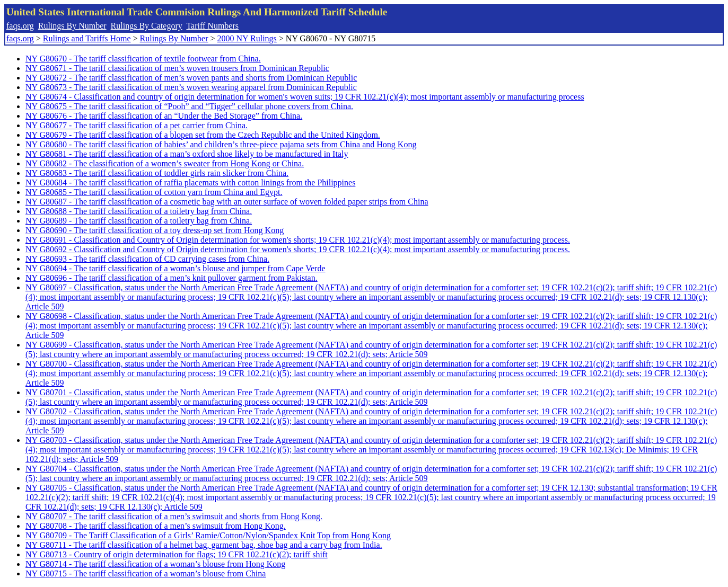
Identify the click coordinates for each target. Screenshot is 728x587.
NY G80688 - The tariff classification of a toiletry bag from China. (139, 211)
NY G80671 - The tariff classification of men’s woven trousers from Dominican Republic (177, 68)
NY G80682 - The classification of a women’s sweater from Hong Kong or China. (165, 163)
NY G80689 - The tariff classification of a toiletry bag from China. (139, 221)
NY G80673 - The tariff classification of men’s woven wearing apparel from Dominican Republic (191, 87)
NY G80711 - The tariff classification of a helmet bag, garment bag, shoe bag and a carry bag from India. (204, 545)
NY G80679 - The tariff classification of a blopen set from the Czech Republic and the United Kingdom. (203, 135)
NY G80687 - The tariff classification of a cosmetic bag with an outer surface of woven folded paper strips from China (227, 202)
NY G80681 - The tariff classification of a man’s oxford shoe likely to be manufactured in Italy (187, 154)
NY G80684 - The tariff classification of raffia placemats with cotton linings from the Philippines (190, 183)
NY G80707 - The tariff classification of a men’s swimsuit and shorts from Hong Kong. (174, 516)
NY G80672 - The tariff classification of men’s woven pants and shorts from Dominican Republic (191, 78)
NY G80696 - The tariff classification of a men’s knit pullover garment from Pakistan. (172, 278)
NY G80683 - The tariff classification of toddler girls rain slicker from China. (157, 173)
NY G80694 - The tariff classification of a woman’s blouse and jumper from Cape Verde (175, 268)
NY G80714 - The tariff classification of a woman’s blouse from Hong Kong (155, 564)
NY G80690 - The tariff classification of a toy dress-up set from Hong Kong (155, 230)
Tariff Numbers (212, 26)
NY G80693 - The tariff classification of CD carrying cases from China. (147, 259)
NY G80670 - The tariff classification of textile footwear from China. (143, 59)
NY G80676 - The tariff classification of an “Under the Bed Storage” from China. (164, 116)
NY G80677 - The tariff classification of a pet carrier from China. (137, 125)
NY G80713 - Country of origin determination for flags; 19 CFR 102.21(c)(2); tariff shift (177, 554)
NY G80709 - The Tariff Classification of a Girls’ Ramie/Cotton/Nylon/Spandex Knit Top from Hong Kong (208, 535)
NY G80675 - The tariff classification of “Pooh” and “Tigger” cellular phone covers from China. (189, 106)
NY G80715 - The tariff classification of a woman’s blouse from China (146, 573)
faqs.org (20, 26)
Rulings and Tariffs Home (87, 38)
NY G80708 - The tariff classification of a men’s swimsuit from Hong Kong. (156, 526)
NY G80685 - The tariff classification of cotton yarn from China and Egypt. (154, 192)
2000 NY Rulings (247, 38)
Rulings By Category (147, 26)
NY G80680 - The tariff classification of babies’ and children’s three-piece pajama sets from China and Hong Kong (221, 144)
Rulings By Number (72, 26)
